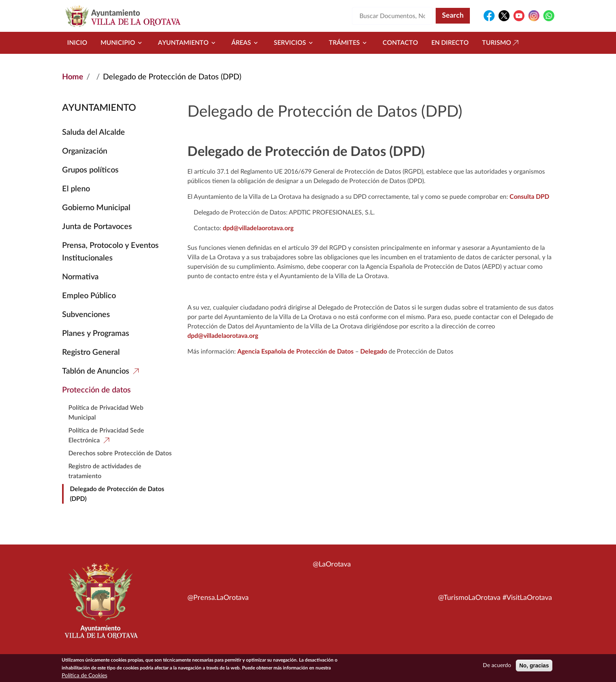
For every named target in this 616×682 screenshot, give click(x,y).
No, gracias (534, 666)
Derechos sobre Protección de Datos (120, 453)
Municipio (123, 43)
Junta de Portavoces (97, 227)
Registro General (91, 352)
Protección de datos (96, 390)
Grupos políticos (90, 170)
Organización (85, 151)
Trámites (349, 43)
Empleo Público (89, 296)
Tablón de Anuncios (96, 371)
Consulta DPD (529, 197)
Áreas (246, 43)
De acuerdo (497, 666)
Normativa (80, 277)
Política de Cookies (84, 676)
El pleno (76, 189)
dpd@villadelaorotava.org (258, 228)
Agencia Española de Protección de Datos (295, 352)
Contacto (400, 43)
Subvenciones (86, 315)
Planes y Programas (96, 334)
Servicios (295, 43)
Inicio (77, 43)
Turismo (501, 43)
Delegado (374, 352)
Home (73, 77)
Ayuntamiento (188, 43)
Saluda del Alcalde (93, 132)
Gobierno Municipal (96, 208)
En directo (450, 43)
